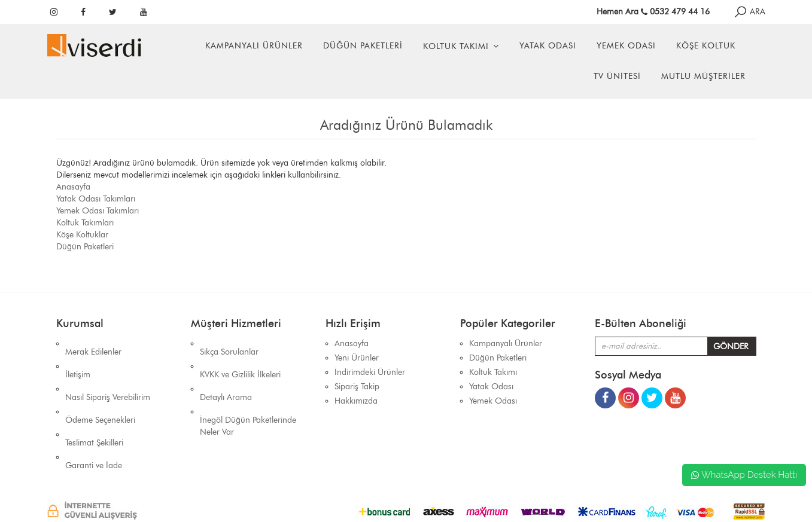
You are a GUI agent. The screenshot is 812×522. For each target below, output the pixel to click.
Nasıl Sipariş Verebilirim (108, 372)
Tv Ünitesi (617, 76)
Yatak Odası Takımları (96, 199)
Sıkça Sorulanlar (229, 344)
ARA (749, 12)
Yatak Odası (548, 46)
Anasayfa (73, 187)
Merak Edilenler (93, 344)
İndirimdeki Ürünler (370, 372)
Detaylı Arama (226, 372)
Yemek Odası (626, 46)
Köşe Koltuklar (82, 235)
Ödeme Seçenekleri (100, 387)
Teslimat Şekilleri (94, 401)
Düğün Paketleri (363, 46)
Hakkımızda (356, 401)
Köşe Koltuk (706, 46)
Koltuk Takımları (85, 223)
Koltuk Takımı (456, 46)
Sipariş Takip (357, 387)
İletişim (78, 358)
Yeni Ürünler (357, 358)
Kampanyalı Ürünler (254, 46)
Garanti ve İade (94, 415)
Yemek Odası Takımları (98, 211)
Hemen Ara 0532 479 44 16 (653, 12)
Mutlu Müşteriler (703, 76)
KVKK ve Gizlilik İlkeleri (240, 358)
